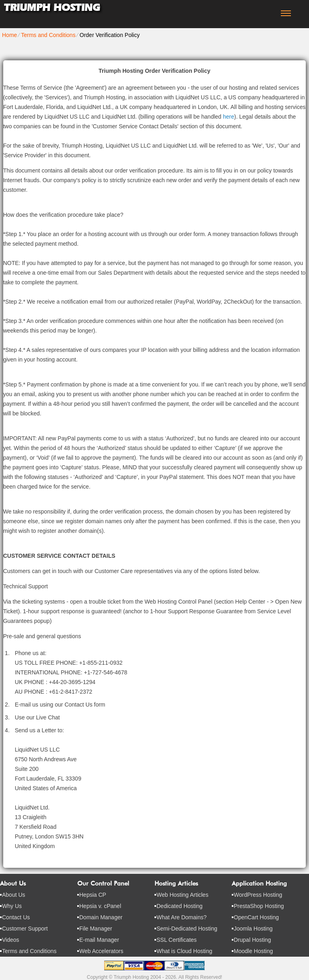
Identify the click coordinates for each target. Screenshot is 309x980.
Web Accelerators (101, 951)
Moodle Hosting (253, 951)
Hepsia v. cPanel (100, 906)
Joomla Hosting (253, 929)
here (229, 117)
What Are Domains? (182, 917)
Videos (11, 940)
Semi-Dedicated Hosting (187, 929)
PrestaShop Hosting (259, 906)
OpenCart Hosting (256, 917)
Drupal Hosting (252, 940)
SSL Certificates (177, 940)
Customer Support (25, 929)
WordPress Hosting (258, 895)
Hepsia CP (93, 895)
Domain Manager (101, 917)
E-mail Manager (99, 940)
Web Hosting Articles (182, 895)
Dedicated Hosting (179, 906)
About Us (14, 895)
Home (9, 35)
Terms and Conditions (48, 35)
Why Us (12, 906)
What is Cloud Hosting (184, 951)
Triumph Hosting (52, 7)
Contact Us (16, 917)
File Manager (96, 929)
